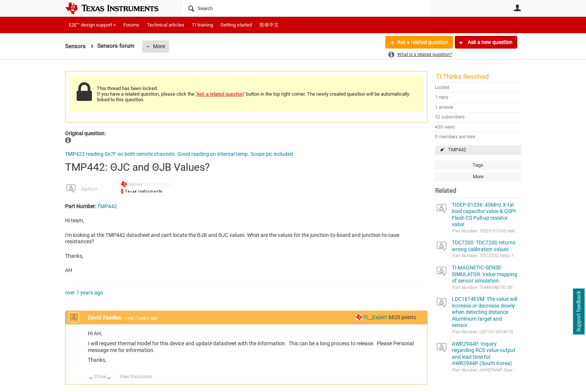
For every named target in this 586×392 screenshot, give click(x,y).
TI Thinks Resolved (462, 77)
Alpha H (89, 189)
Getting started (236, 25)
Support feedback (579, 312)
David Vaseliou (105, 318)
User (517, 8)
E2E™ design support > (92, 25)
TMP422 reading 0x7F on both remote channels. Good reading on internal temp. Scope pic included (179, 154)
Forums (131, 25)
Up (91, 379)
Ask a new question (489, 42)
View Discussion (136, 377)
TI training (202, 25)
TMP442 (457, 150)
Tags (478, 165)
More (159, 46)
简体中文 (269, 25)
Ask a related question (422, 42)
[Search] (306, 8)
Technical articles (166, 25)
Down (109, 379)
